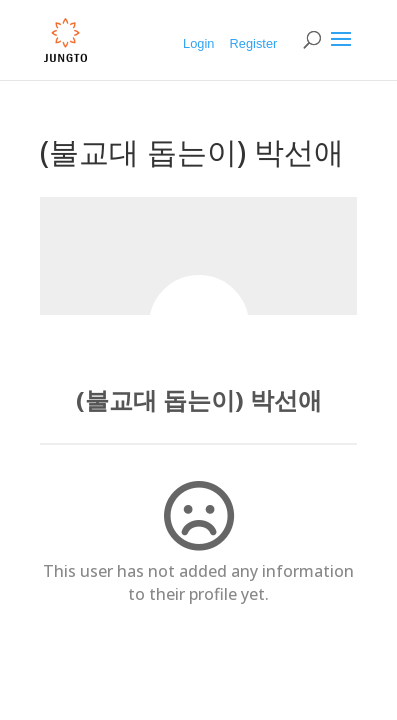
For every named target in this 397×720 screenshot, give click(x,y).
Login (198, 43)
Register (254, 43)
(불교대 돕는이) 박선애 (199, 399)
